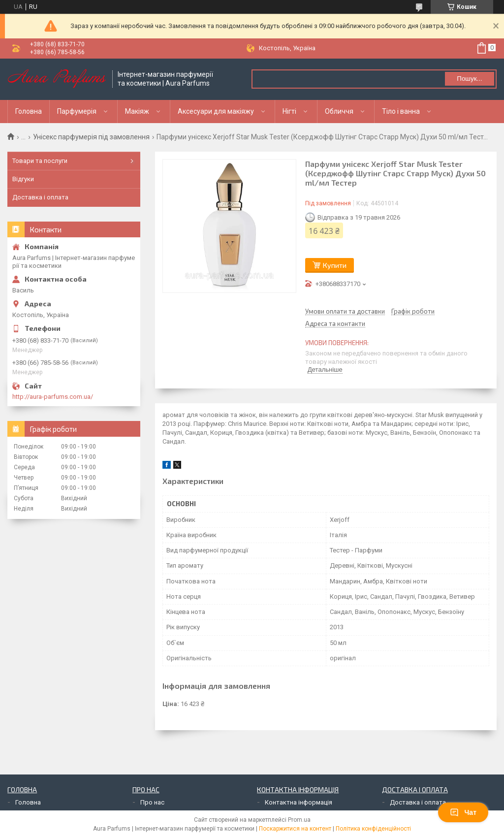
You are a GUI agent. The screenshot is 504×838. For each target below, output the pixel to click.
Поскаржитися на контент (295, 829)
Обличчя (339, 111)
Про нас (152, 802)
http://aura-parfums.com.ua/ (53, 397)
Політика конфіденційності (373, 829)
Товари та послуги (40, 161)
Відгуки (23, 179)
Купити (335, 265)
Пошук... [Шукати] (469, 79)
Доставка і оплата (40, 197)
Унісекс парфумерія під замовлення (91, 137)
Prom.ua (299, 820)
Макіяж (137, 111)
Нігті (289, 111)
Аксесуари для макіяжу (216, 111)
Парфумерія (77, 111)
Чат (463, 812)
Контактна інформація (299, 802)
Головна (29, 111)
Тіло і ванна (401, 111)
